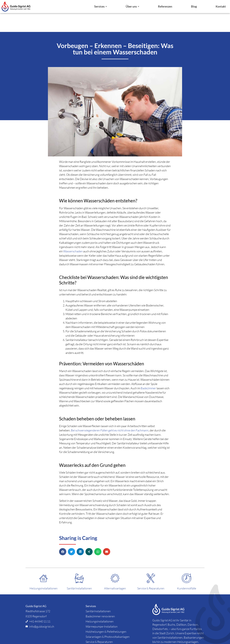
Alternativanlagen (115, 569)
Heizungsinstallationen (44, 569)
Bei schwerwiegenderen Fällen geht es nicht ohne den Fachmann (110, 411)
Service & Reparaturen (151, 569)
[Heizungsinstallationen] (43, 559)
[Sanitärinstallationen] (79, 559)
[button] (63, 533)
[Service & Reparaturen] (151, 559)
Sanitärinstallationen (79, 569)
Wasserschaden (73, 232)
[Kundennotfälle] (187, 559)
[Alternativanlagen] (115, 559)
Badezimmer (148, 369)
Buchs (171, 606)
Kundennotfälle (187, 569)
